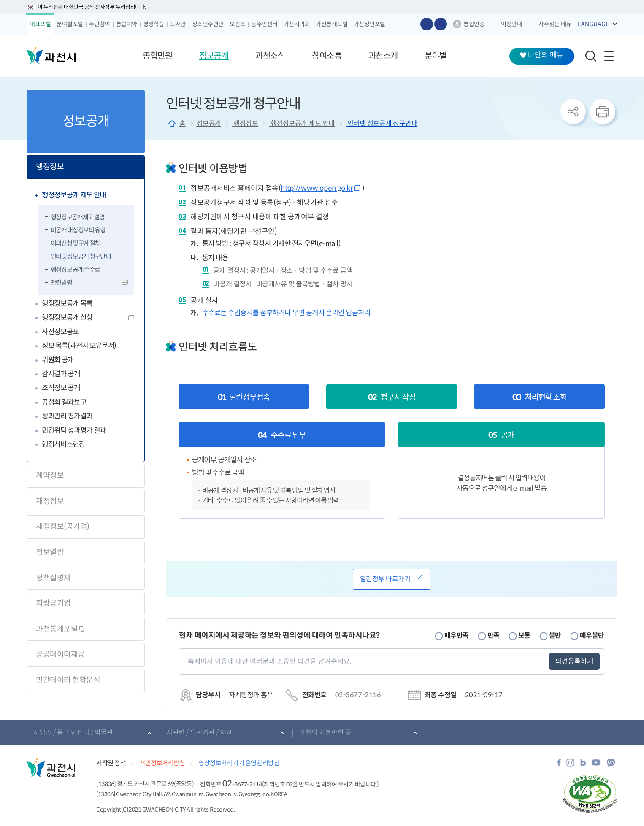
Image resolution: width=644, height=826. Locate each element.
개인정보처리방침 (162, 763)
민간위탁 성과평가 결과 (74, 431)
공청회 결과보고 (64, 402)
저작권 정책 (111, 763)
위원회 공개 (58, 360)
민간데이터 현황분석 (68, 680)
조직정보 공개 (61, 388)
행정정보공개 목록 (67, 304)
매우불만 (592, 636)
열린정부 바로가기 (385, 579)
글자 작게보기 (441, 24)
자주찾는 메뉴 (555, 24)
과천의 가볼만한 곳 (325, 733)
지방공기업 (53, 603)
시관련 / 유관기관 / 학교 (199, 733)
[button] (157, 56)
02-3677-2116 (358, 695)
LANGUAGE (593, 24)
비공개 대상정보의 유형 (78, 230)
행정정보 (50, 167)
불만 (555, 636)
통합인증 (474, 24)
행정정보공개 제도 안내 (74, 195)
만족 (494, 636)
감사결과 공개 (61, 374)
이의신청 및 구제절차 (75, 243)
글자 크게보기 (427, 24)
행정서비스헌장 (64, 444)
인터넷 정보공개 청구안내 (80, 256)
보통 (524, 636)
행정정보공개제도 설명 (77, 217)
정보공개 (209, 123)
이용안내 (511, 24)
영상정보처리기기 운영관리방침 (239, 763)
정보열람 (50, 552)
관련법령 (61, 282)
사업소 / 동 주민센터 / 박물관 (73, 733)
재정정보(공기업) (63, 526)
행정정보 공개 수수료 (75, 269)
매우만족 (457, 636)
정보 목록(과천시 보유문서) (79, 346)
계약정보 (50, 475)
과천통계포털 (60, 629)
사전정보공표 (60, 332)
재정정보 (50, 501)
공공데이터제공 (60, 654)
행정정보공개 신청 (67, 317)
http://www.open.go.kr (317, 188)
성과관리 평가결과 (67, 416)
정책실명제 (53, 578)
